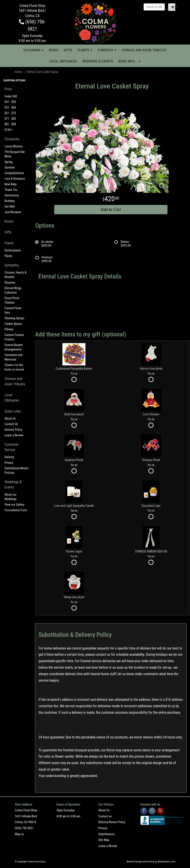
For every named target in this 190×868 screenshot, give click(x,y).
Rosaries (10, 282)
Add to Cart (111, 210)
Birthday (10, 201)
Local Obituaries (63, 61)
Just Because (13, 212)
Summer (10, 167)
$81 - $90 (10, 124)
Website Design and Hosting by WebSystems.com (151, 862)
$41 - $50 (10, 102)
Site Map (104, 840)
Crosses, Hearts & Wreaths (15, 275)
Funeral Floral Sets (13, 310)
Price (8, 89)
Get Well (10, 206)
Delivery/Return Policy (112, 822)
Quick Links (13, 411)
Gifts (68, 50)
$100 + (9, 130)
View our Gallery (14, 505)
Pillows (9, 329)
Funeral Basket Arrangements (13, 347)
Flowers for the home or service (14, 367)
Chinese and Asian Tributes (144, 50)
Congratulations (14, 173)
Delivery (9, 457)
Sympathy (105, 50)
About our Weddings (10, 497)
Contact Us (11, 424)
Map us (19, 834)
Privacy (9, 463)
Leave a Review (14, 435)
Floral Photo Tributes (12, 300)
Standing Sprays (14, 318)
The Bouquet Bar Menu (15, 154)
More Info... (128, 61)
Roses (54, 50)
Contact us (105, 816)
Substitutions (106, 834)
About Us (10, 419)
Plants (83, 50)
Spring (8, 162)
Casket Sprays (13, 324)
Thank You (11, 190)
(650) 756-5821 (24, 828)
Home (18, 72)
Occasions (32, 50)
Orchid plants (13, 250)
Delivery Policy (13, 430)
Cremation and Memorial (13, 357)
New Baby (11, 184)
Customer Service (12, 447)
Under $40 (11, 96)
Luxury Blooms (13, 146)
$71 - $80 (10, 119)
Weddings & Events (98, 61)
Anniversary (12, 195)
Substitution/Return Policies (16, 470)
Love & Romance (15, 179)
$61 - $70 (10, 113)
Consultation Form (16, 510)
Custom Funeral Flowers (14, 337)
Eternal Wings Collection (13, 290)
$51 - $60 (10, 107)
